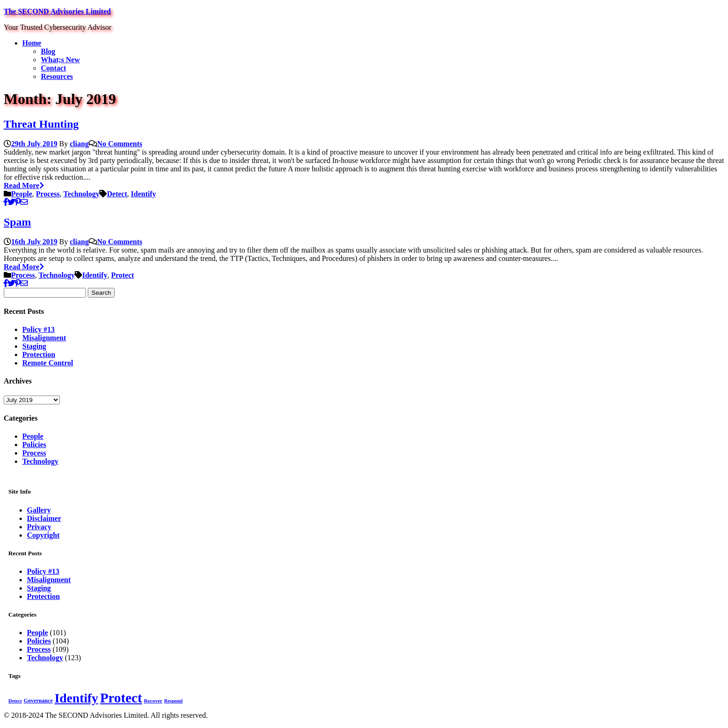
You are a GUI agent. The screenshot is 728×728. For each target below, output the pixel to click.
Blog (48, 51)
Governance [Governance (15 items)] (38, 701)
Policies (34, 445)
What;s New (60, 60)
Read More (24, 185)
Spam (17, 222)
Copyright (43, 535)
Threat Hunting (41, 124)
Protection (39, 354)
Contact (53, 68)
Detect (117, 194)
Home (32, 43)
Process (48, 194)
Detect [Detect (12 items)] (15, 701)
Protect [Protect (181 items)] (121, 698)
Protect (122, 275)
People (22, 194)
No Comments (120, 144)
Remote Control (48, 363)
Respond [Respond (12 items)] (174, 701)
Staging (34, 346)
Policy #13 (39, 329)
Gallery (39, 510)
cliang (79, 144)
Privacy (39, 527)
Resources (57, 76)
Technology (82, 194)
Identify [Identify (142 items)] (77, 698)
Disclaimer (44, 518)
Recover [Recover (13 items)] (153, 701)
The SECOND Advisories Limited (57, 11)
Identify (143, 194)
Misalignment (44, 338)
